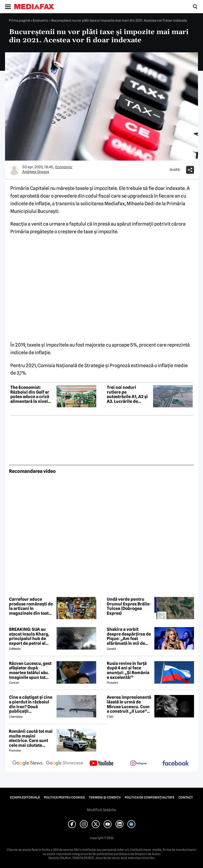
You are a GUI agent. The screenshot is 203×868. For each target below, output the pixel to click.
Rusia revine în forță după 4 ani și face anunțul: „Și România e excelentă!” (128, 670)
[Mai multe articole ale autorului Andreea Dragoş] (14, 170)
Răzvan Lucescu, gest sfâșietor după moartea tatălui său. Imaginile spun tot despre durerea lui (30, 670)
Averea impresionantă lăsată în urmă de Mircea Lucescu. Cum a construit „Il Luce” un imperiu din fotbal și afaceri (129, 704)
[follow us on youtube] (101, 764)
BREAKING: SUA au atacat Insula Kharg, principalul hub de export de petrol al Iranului (29, 636)
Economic (41, 20)
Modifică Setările (101, 810)
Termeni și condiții (105, 797)
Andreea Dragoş (36, 172)
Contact (186, 797)
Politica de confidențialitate (150, 797)
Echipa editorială (25, 797)
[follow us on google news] (27, 764)
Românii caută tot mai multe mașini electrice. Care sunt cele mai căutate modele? (31, 738)
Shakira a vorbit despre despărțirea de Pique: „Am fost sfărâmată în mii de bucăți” (129, 636)
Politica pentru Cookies (64, 797)
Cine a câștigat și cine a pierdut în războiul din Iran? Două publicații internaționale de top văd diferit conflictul (31, 704)
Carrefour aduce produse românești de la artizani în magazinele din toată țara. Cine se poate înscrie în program (31, 606)
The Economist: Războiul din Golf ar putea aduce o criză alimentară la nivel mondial (30, 394)
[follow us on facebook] (176, 764)
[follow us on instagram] (139, 764)
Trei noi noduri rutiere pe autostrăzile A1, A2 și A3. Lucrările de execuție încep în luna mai (129, 394)
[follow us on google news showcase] (64, 764)
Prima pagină (19, 20)
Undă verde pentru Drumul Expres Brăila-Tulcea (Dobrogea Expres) (129, 606)
